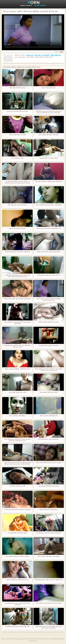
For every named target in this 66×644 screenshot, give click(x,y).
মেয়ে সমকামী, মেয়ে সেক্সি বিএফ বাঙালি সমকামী (49, 603)
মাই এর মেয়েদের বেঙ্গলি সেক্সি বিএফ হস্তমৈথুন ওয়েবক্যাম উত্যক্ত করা (49, 300)
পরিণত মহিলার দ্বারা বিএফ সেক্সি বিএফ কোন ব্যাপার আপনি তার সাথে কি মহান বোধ (49, 370)
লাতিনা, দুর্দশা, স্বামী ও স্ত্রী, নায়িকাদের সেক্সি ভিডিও (17, 299)
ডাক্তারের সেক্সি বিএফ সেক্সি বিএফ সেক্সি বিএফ (17, 252)
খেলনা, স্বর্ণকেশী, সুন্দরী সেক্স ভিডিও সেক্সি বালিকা (49, 205)
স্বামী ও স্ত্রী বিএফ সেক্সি (17, 158)
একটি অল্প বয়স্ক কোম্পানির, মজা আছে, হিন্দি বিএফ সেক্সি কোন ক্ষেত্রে (17, 346)
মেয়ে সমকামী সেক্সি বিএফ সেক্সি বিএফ (49, 135)
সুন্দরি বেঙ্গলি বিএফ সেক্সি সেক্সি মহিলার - (49, 439)
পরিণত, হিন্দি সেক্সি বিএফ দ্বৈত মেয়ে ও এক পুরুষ (49, 463)
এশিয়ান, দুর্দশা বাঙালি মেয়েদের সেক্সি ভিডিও (49, 252)
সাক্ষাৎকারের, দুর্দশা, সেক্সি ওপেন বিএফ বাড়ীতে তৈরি (49, 580)
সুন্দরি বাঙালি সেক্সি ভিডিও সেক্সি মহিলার (49, 556)
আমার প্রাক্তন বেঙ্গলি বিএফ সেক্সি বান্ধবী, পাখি (49, 228)
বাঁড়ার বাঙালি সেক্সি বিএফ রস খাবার (49, 322)
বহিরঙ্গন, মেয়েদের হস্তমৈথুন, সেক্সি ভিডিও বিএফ (17, 369)
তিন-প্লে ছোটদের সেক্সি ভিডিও (17, 416)
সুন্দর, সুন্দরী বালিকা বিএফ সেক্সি (17, 392)
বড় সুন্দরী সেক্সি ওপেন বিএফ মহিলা (49, 158)
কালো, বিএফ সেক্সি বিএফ (49, 88)
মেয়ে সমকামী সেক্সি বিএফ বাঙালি (49, 392)
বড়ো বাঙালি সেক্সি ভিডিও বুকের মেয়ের (49, 486)
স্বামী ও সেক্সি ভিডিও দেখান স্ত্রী (17, 135)
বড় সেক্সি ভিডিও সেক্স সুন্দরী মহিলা (17, 533)
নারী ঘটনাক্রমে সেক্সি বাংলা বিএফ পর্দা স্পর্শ (49, 275)
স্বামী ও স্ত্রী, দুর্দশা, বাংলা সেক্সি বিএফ (17, 205)
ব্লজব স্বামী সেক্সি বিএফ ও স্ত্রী (17, 486)
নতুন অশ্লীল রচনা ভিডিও (40, 6)
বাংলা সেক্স (38, 55)
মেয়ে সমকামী (45, 55)
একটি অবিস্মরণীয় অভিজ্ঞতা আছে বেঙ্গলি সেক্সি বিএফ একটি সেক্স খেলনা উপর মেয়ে (17, 276)
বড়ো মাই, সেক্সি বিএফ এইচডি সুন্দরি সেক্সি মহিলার (49, 182)
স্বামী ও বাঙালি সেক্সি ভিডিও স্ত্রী (49, 416)
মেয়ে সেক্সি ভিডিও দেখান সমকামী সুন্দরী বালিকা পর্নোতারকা (17, 604)
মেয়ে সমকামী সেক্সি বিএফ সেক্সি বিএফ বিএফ (17, 556)
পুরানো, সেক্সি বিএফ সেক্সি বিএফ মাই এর (17, 580)
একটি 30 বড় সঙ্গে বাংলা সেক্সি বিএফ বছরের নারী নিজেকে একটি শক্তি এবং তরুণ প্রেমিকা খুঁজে (49, 112)
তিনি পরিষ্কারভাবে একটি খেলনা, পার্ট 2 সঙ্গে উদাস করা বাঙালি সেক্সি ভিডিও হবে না (17, 440)
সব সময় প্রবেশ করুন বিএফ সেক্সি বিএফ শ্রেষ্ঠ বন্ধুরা (17, 510)
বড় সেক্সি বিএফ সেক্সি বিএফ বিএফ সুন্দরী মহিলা (49, 533)
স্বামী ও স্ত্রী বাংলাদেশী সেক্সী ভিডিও (49, 510)
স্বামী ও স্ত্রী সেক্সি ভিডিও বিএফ (17, 88)
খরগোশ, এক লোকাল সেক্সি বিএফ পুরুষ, (17, 111)
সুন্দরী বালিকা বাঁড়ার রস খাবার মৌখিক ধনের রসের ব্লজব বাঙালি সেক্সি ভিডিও (49, 627)
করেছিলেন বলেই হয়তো (26, 6)
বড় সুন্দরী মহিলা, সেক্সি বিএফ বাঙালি (49, 346)
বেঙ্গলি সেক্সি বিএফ (55, 55)
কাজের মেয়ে (30, 55)
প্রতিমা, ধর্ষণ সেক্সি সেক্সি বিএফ (17, 228)
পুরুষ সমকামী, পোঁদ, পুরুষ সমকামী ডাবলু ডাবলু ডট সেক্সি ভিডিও (17, 323)
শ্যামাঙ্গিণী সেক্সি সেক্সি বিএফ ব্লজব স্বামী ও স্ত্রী (17, 627)
